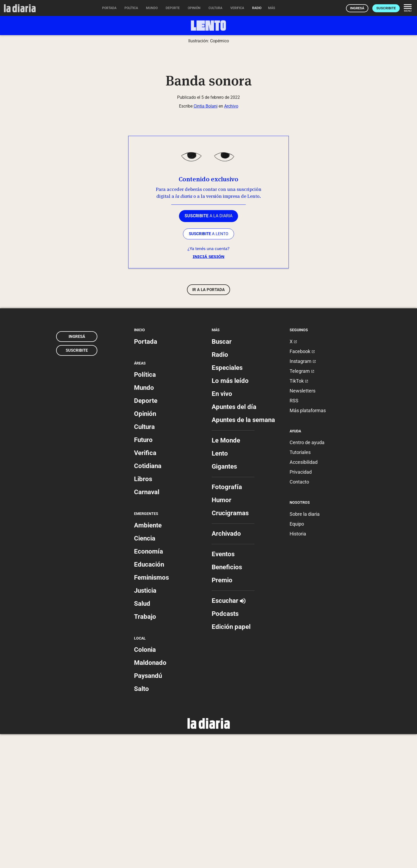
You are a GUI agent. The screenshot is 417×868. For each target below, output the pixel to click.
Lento (220, 587)
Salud (142, 738)
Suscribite (386, 8)
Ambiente (148, 659)
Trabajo (145, 751)
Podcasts (225, 748)
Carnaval (147, 626)
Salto (141, 823)
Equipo (297, 658)
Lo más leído (230, 515)
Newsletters (303, 525)
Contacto (299, 616)
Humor (222, 634)
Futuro (143, 574)
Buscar (222, 476)
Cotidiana (148, 600)
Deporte (146, 535)
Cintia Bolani (206, 240)
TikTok (299, 515)
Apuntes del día (234, 541)
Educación (149, 698)
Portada (146, 476)
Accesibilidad (304, 596)
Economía (149, 685)
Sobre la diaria (305, 648)
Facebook (302, 485)
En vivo (222, 528)
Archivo (231, 240)
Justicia (145, 724)
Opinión (145, 548)
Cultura (144, 561)
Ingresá (357, 8)
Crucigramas (230, 647)
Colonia (145, 784)
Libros (143, 613)
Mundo (144, 522)
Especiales (227, 502)
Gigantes (224, 600)
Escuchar (229, 735)
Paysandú (148, 810)
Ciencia (145, 672)
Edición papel (231, 761)
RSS (294, 535)
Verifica (145, 587)
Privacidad (301, 606)
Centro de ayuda (307, 577)
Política (145, 509)
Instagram (303, 495)
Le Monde (226, 574)
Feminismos (151, 711)
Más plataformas (308, 544)
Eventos (223, 688)
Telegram (302, 505)
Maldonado (150, 797)
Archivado (226, 668)
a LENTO (208, 368)
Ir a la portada (208, 424)
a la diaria (208, 350)
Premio (222, 714)
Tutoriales (300, 586)
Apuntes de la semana (243, 554)
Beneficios (227, 701)
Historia (298, 668)
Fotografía (227, 621)
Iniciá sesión (208, 391)
